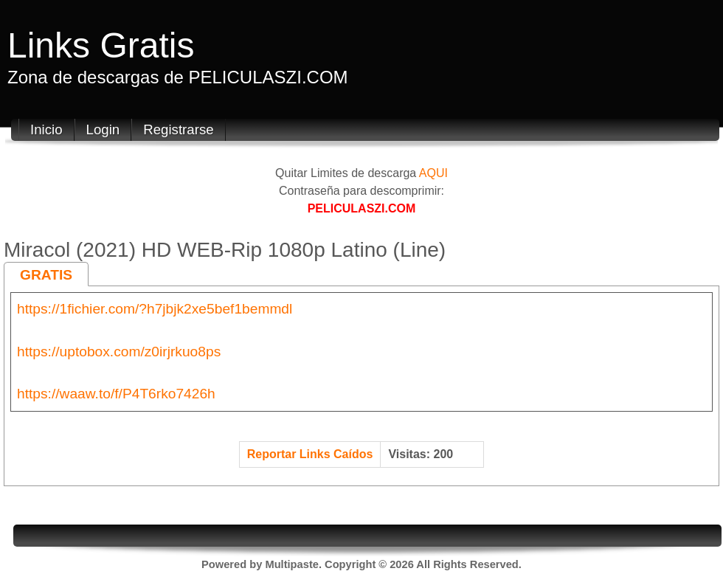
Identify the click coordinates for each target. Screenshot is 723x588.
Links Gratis (101, 45)
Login (103, 129)
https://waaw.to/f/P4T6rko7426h (116, 394)
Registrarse (178, 129)
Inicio (46, 129)
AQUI (433, 173)
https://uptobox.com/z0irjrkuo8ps (119, 352)
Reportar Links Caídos (310, 454)
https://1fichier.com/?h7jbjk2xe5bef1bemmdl (155, 309)
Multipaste (291, 564)
